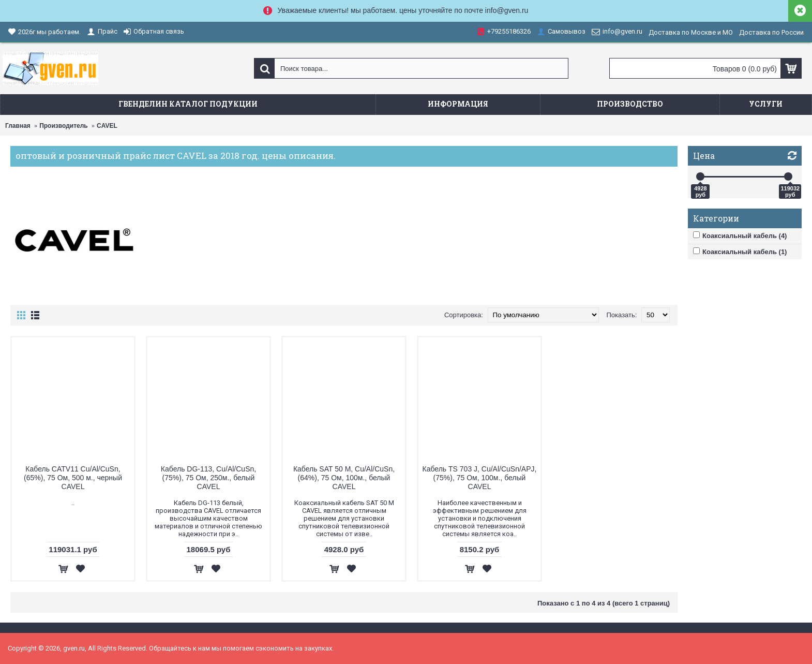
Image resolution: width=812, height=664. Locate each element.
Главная (18, 126)
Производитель (64, 126)
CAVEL (107, 126)
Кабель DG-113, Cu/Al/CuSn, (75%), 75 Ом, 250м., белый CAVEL (208, 478)
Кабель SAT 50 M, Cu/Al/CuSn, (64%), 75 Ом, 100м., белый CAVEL (344, 478)
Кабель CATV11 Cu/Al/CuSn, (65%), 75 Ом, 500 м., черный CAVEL (73, 478)
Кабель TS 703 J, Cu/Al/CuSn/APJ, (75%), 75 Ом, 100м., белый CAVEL (480, 478)
